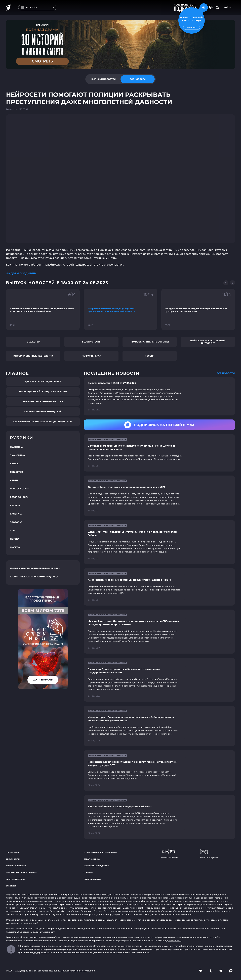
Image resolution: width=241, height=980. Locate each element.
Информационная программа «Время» (35, 568)
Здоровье (16, 522)
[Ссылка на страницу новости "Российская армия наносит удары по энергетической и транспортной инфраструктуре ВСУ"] (159, 771)
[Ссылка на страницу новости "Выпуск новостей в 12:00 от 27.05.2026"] (159, 396)
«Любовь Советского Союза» (86, 911)
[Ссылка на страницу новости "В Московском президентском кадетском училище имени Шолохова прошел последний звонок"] (159, 453)
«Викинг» (143, 911)
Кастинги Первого (15, 879)
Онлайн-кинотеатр (16, 866)
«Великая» (166, 911)
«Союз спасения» (112, 911)
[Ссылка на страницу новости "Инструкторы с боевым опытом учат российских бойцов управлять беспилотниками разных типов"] (159, 726)
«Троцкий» (154, 911)
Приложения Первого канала (21, 872)
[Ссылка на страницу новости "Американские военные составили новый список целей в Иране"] (159, 587)
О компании (12, 852)
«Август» (65, 911)
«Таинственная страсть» (201, 911)
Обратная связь (92, 859)
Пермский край (91, 356)
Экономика (17, 455)
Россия (150, 356)
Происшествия (20, 489)
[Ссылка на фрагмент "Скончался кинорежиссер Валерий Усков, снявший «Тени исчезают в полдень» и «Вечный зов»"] (43, 309)
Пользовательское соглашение (100, 852)
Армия (14, 480)
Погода (15, 539)
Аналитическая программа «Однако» (34, 577)
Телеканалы (175, 941)
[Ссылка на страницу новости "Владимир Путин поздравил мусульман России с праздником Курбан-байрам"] (159, 542)
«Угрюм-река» (130, 911)
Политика (16, 447)
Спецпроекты (13, 859)
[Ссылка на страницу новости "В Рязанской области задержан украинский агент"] (159, 817)
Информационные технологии (33, 356)
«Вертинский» (180, 911)
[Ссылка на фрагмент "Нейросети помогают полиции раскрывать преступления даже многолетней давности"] (120, 309)
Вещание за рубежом (210, 854)
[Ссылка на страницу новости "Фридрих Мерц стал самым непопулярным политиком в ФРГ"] (159, 496)
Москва (15, 547)
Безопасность (91, 342)
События (88, 872)
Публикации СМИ (92, 879)
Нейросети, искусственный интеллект (208, 342)
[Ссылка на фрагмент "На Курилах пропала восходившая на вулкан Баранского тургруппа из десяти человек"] (198, 309)
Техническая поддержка (97, 866)
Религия (15, 505)
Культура (16, 514)
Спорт (14, 530)
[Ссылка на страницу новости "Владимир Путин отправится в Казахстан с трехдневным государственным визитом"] (159, 680)
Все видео (11, 886)
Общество (33, 342)
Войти (228, 8)
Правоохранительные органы (150, 342)
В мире (14, 464)
